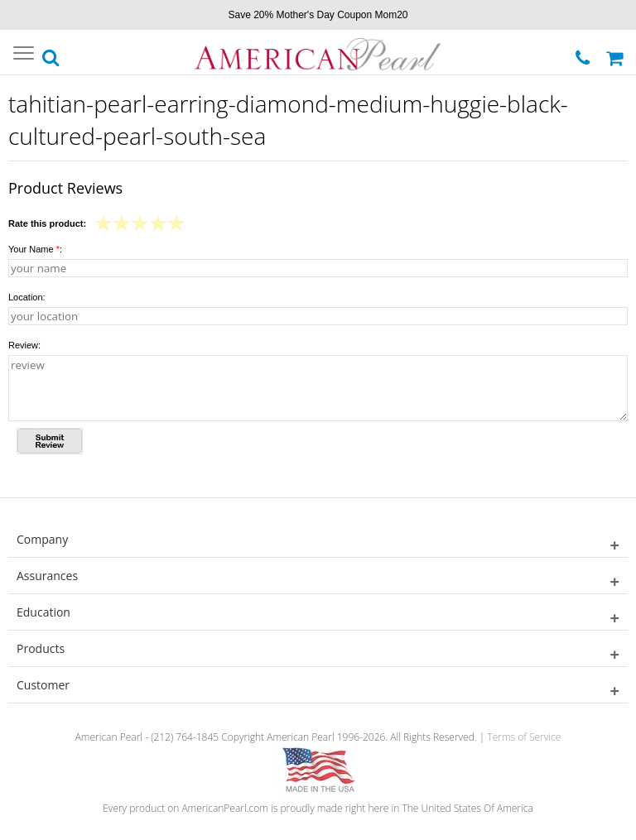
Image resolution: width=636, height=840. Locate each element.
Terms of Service (524, 737)
